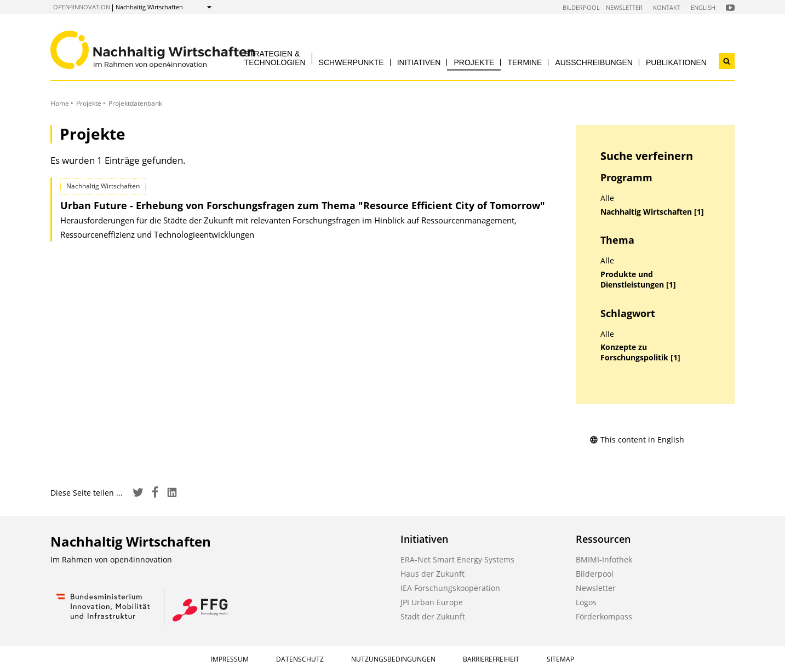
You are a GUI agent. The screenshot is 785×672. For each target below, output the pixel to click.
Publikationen (676, 62)
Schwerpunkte (351, 62)
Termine (525, 62)
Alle (607, 198)
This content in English (637, 440)
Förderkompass (604, 616)
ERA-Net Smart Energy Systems (457, 559)
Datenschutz (300, 659)
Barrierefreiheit (491, 659)
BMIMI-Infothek (604, 559)
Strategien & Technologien (275, 58)
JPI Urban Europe (432, 602)
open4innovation (82, 7)
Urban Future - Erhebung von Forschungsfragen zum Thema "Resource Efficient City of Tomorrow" (303, 205)
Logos (586, 602)
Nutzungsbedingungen (393, 659)
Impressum (230, 659)
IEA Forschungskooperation (450, 588)
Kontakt (667, 7)
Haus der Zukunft (432, 574)
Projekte (474, 62)
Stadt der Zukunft (433, 616)
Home (60, 103)
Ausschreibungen (594, 62)
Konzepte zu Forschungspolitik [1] (640, 352)
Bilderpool (581, 7)
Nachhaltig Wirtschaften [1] (652, 212)
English (703, 7)
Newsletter (624, 7)
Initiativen (419, 62)
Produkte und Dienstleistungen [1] (638, 280)
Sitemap (560, 659)
